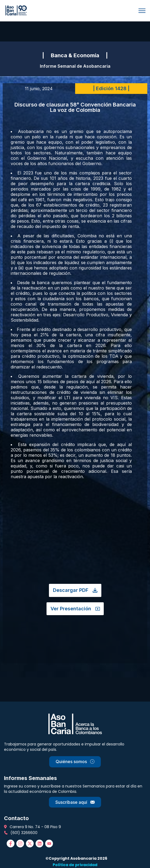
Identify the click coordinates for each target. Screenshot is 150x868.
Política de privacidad (75, 865)
